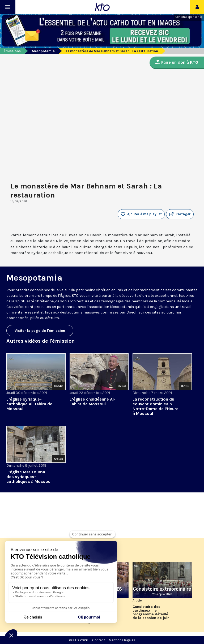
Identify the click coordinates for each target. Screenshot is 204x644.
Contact (99, 640)
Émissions (12, 51)
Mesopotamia (43, 51)
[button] (180, 214)
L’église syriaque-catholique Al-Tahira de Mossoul (29, 404)
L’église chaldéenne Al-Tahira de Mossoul (93, 402)
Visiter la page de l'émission (40, 331)
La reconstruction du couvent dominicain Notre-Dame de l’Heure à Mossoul (156, 406)
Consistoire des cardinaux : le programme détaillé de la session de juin (151, 612)
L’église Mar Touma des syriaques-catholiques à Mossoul (29, 477)
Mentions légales (122, 640)
